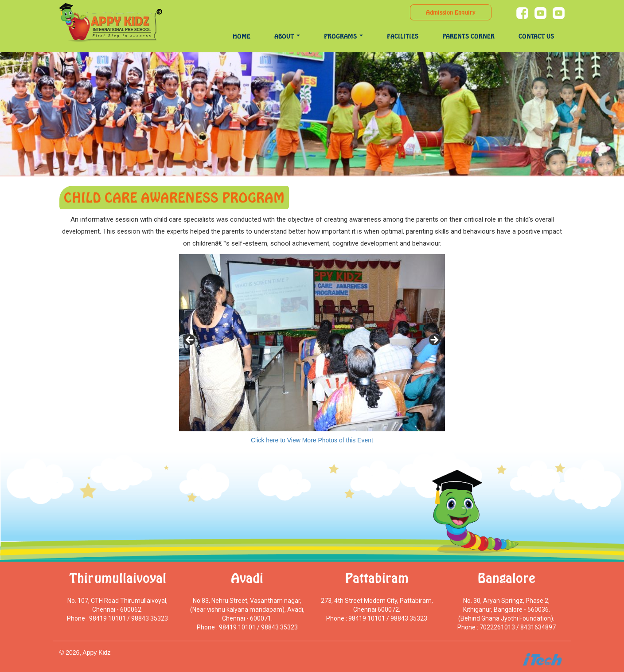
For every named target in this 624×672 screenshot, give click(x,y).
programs (343, 36)
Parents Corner (468, 36)
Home (242, 36)
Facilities (403, 36)
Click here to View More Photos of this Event (312, 440)
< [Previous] (190, 340)
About (287, 36)
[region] (312, 343)
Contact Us (536, 36)
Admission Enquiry (451, 12)
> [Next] (434, 340)
